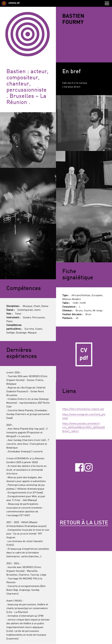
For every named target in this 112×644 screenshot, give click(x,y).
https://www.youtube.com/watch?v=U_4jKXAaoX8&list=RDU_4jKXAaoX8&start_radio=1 (83, 427)
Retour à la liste (84, 523)
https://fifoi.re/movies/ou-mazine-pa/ (83, 409)
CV (84, 354)
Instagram (88, 467)
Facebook (79, 467)
